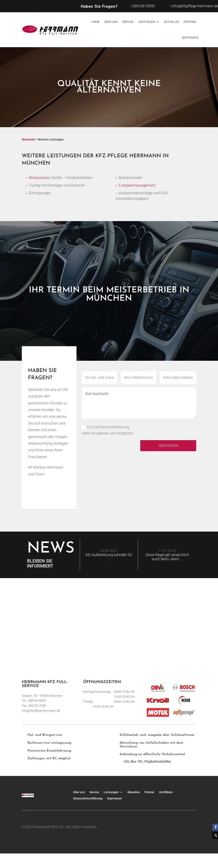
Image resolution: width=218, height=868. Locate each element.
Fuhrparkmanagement (137, 185)
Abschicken (165, 446)
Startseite (28, 139)
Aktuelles (172, 22)
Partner (190, 22)
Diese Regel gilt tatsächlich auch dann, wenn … (167, 557)
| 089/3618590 (143, 6)
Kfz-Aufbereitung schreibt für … (109, 557)
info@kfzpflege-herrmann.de (41, 711)
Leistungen (147, 22)
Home (95, 22)
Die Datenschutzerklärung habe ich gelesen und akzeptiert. (108, 430)
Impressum (114, 798)
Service (128, 22)
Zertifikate (190, 38)
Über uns (111, 22)
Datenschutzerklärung (88, 798)
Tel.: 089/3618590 (34, 701)
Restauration (39, 178)
